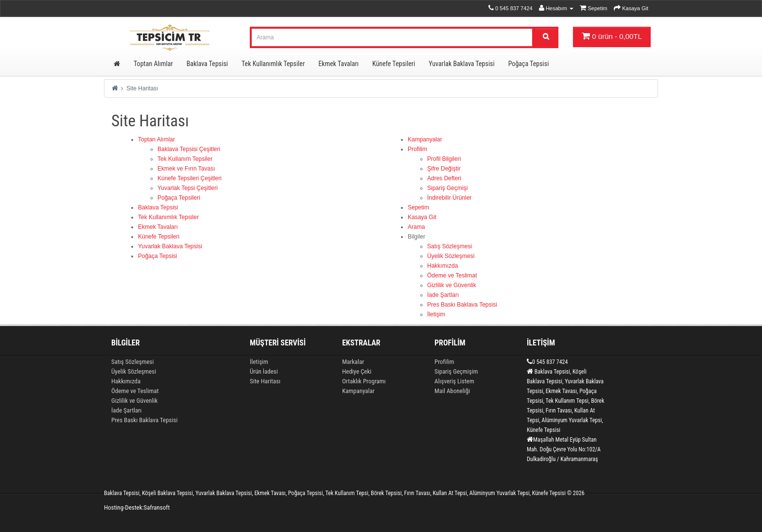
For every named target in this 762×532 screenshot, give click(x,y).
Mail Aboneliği (452, 391)
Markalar (353, 362)
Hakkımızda (442, 266)
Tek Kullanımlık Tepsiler (273, 64)
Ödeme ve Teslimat (452, 275)
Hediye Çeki (357, 371)
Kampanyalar (425, 139)
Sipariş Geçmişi (447, 188)
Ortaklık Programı (364, 381)
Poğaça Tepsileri (179, 198)
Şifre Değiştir (444, 169)
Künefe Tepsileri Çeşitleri (190, 178)
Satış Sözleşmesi (450, 246)
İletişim (436, 314)
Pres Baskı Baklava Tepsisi (462, 305)
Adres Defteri (444, 178)
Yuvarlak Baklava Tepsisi (461, 64)
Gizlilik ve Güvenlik (452, 285)
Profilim (417, 149)
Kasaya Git (422, 217)
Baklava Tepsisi (207, 64)
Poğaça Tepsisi (529, 64)
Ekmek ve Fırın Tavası (186, 169)
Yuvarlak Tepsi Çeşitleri (188, 188)
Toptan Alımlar (153, 64)
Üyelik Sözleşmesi (451, 256)
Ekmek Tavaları (338, 64)
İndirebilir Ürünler (449, 198)
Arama (416, 227)
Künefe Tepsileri (394, 64)
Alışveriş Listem (454, 381)
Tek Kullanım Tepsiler (185, 159)
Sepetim (418, 207)
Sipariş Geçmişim (456, 371)
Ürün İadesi (264, 371)
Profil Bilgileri (444, 159)
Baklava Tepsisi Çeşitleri (189, 149)
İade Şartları (443, 295)
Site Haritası (142, 88)
